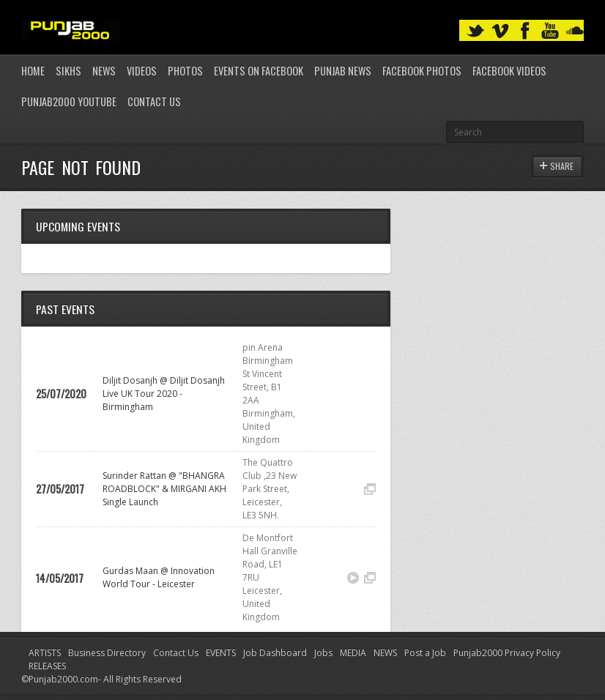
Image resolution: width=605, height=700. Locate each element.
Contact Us (154, 101)
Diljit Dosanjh (130, 380)
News (104, 71)
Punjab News (343, 71)
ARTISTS (45, 653)
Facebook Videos (509, 71)
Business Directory (107, 653)
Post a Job (425, 653)
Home (33, 71)
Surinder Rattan (134, 476)
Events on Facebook (259, 71)
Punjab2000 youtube (69, 101)
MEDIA (353, 653)
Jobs (323, 653)
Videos (142, 71)
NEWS (385, 653)
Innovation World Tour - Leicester (159, 577)
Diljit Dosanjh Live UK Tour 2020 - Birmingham (164, 394)
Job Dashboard (275, 653)
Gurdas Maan (130, 571)
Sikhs (68, 71)
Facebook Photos (422, 71)
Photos (185, 71)
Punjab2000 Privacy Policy (507, 653)
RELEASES (47, 666)
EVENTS (221, 653)
